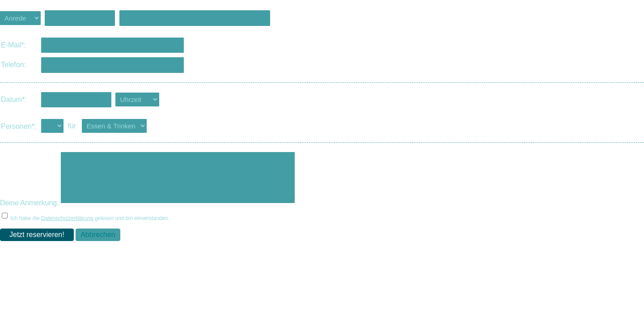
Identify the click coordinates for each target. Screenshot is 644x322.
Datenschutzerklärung (67, 226)
